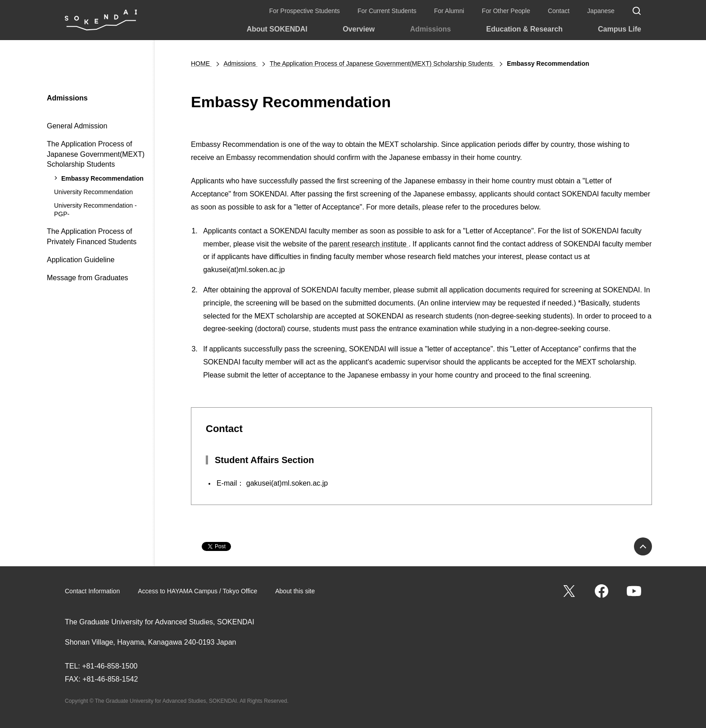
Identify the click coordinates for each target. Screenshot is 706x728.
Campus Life (620, 29)
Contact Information (92, 591)
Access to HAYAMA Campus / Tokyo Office (197, 591)
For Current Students (387, 11)
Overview (359, 29)
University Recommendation (93, 192)
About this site (295, 591)
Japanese (601, 11)
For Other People (506, 11)
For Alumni (449, 11)
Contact (559, 11)
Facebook (602, 591)
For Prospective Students (305, 11)
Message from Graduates (88, 278)
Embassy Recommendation (102, 178)
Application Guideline (81, 260)
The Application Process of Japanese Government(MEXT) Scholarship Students (96, 154)
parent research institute (369, 244)
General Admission (77, 126)
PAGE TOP (643, 546)
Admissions (431, 29)
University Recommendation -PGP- (95, 210)
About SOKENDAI (277, 29)
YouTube (634, 591)
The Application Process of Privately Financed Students (92, 236)
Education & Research (525, 29)
